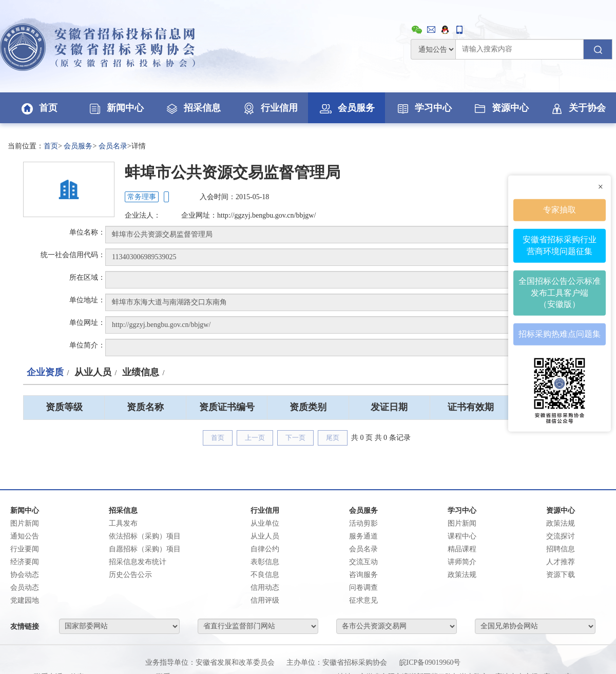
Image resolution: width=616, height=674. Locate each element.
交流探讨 (561, 536)
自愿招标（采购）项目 (145, 549)
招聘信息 (561, 549)
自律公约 (265, 549)
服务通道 (363, 536)
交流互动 (363, 562)
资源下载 (561, 575)
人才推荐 (561, 562)
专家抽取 (560, 209)
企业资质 (45, 372)
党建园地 (25, 600)
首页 (38, 108)
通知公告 (25, 536)
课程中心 (462, 536)
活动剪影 (363, 523)
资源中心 (500, 108)
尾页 (333, 438)
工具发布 (123, 523)
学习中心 (423, 108)
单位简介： (87, 345)
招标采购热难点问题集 (560, 333)
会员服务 (346, 108)
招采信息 (192, 108)
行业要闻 (25, 549)
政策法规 (462, 575)
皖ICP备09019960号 (430, 662)
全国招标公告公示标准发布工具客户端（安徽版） (560, 292)
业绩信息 (141, 372)
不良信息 (265, 575)
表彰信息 (265, 562)
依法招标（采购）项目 (145, 536)
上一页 (255, 438)
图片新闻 (25, 523)
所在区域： (87, 277)
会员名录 (113, 146)
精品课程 (462, 549)
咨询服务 (363, 575)
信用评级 (265, 600)
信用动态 (265, 588)
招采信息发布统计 (138, 562)
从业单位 (265, 523)
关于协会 (577, 108)
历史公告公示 (130, 575)
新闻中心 (115, 108)
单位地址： (87, 300)
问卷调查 (363, 588)
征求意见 (363, 600)
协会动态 (25, 575)
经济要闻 (25, 562)
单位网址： (87, 323)
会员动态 (25, 588)
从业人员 (93, 372)
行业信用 (269, 108)
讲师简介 (462, 562)
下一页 (295, 438)
